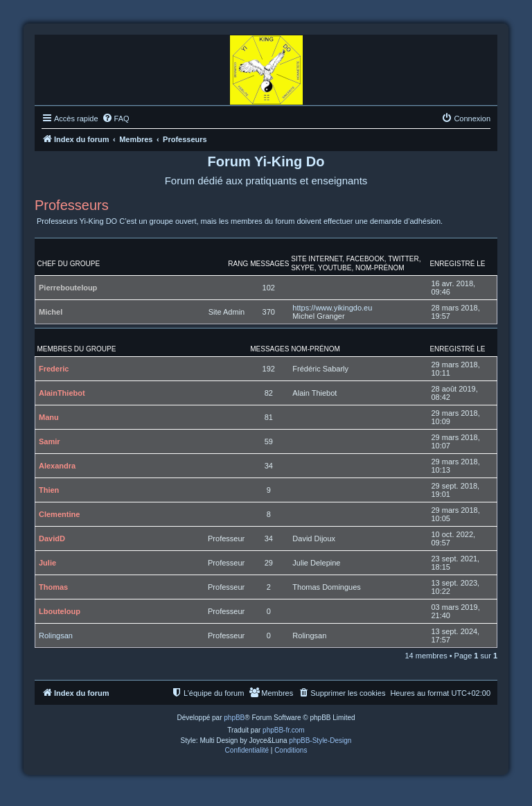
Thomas (53, 587)
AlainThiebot (62, 393)
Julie (47, 563)
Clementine (59, 514)
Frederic (54, 369)
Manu (49, 417)
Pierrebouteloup (68, 288)
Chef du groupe (69, 264)
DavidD (52, 538)
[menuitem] (116, 119)
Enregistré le (457, 264)
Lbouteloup (60, 611)
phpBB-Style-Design (320, 741)
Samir (50, 441)
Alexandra (57, 466)
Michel (51, 312)
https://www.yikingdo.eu (332, 308)
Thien (49, 490)
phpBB (234, 718)
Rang (238, 264)
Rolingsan (56, 636)
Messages (269, 264)
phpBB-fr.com (284, 730)
